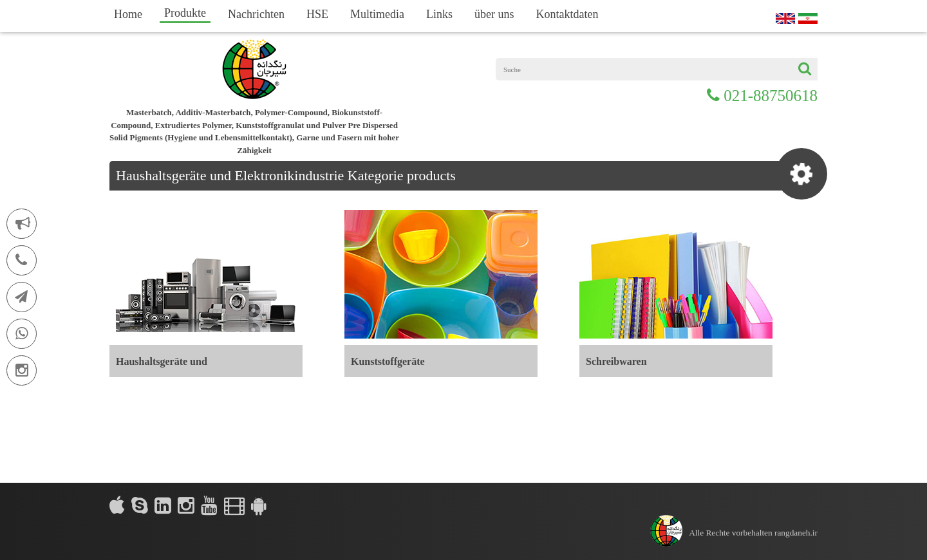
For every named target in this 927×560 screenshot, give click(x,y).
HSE (317, 14)
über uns (494, 14)
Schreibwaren (616, 361)
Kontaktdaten (567, 14)
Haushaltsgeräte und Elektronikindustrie (162, 367)
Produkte (185, 13)
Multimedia (377, 14)
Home (128, 14)
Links (439, 14)
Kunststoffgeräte (388, 361)
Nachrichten (256, 14)
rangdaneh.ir (796, 533)
